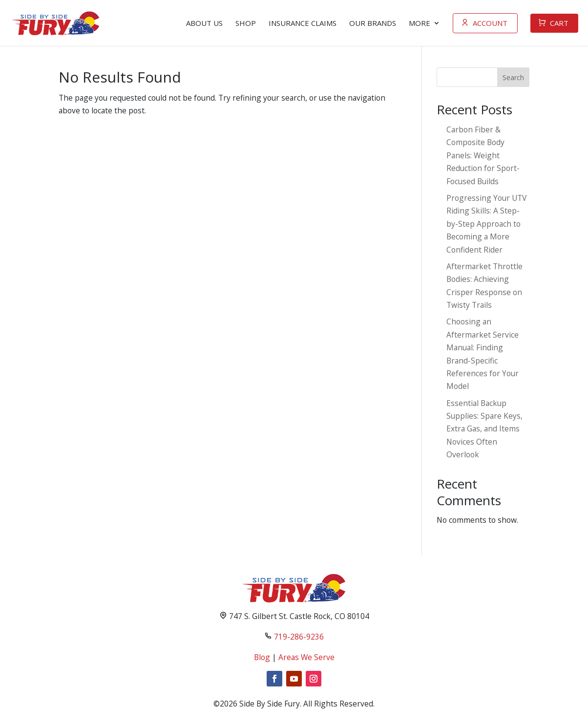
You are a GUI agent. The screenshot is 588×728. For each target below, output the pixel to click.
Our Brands (373, 23)
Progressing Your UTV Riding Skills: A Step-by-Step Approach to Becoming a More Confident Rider (486, 224)
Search (513, 77)
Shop (246, 23)
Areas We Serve (306, 657)
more (420, 23)
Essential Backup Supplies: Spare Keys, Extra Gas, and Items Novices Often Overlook (484, 429)
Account (490, 23)
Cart (559, 23)
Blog (262, 657)
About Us (204, 23)
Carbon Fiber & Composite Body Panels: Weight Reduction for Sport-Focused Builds (483, 155)
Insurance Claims (303, 23)
